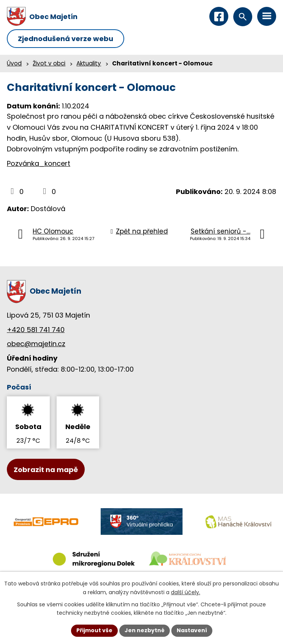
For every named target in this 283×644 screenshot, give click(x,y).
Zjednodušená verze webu (66, 39)
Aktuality (89, 63)
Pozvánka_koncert (39, 163)
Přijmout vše (94, 630)
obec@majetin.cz (36, 344)
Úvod (14, 63)
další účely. (186, 592)
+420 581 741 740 (36, 330)
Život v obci (49, 63)
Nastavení (192, 630)
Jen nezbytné (145, 630)
